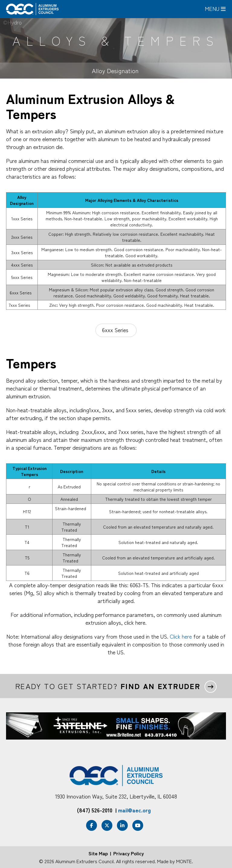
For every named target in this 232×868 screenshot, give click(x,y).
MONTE (184, 861)
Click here (181, 636)
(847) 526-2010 (95, 810)
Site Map (98, 853)
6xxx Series (116, 330)
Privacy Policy (129, 853)
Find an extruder (160, 686)
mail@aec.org (134, 810)
